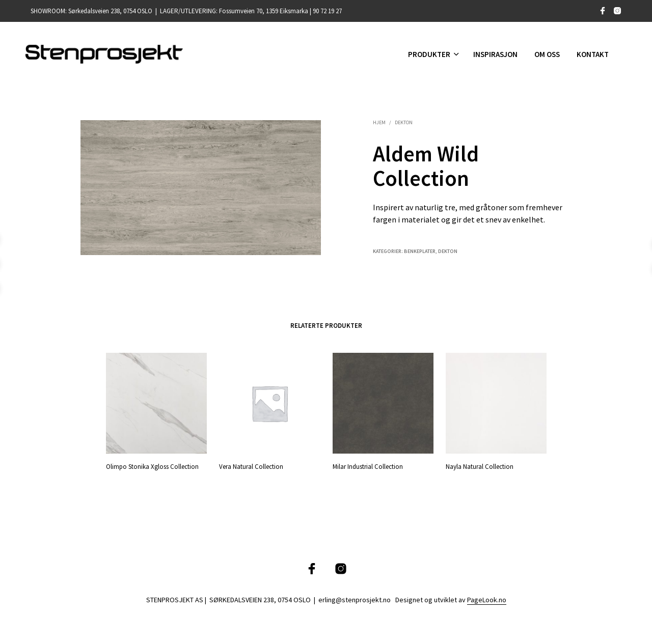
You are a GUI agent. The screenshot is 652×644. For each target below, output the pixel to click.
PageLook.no (487, 600)
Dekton (404, 122)
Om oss (547, 54)
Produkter (429, 54)
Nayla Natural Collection (481, 464)
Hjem (379, 122)
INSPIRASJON (495, 54)
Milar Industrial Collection (368, 466)
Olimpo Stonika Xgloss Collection (152, 466)
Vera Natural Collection (251, 466)
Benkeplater (420, 251)
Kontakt (593, 54)
